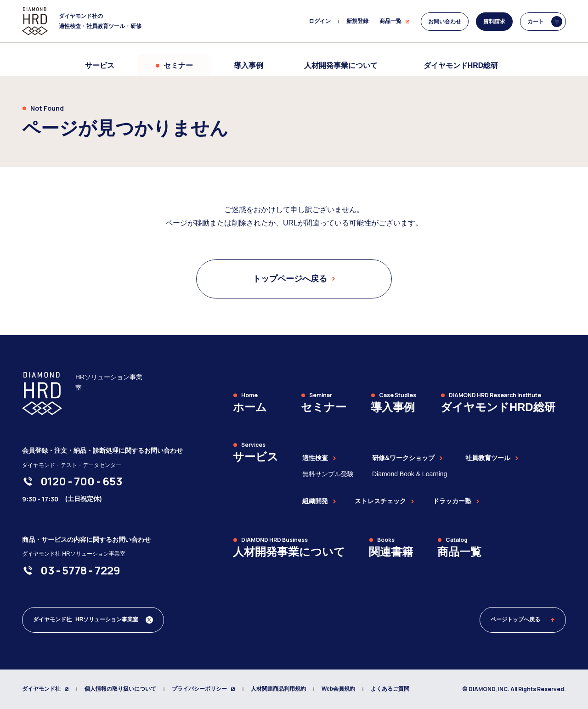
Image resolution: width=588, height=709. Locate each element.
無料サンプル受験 (328, 474)
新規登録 (357, 21)
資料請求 (494, 22)
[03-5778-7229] (80, 570)
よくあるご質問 (390, 689)
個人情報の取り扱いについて (120, 689)
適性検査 (319, 458)
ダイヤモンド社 (45, 689)
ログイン (320, 21)
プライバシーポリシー (204, 689)
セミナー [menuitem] (174, 65)
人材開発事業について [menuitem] (341, 65)
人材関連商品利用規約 (278, 689)
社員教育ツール (492, 458)
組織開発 (319, 501)
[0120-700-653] (81, 481)
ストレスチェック (384, 501)
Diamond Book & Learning (410, 474)
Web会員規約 (338, 689)
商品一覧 (395, 21)
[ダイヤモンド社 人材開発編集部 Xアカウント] (93, 620)
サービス (100, 65)
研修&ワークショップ (407, 458)
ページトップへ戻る (523, 619)
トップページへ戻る (294, 279)
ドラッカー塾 (456, 501)
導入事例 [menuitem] (249, 65)
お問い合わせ (445, 22)
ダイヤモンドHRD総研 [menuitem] (461, 65)
